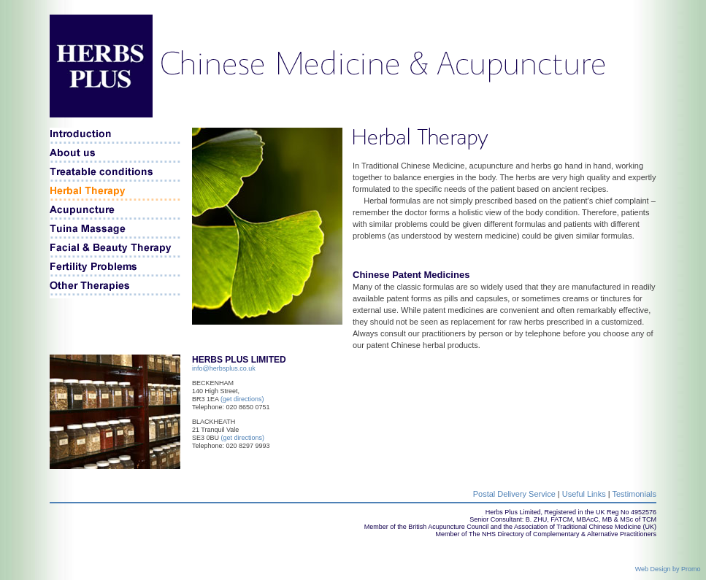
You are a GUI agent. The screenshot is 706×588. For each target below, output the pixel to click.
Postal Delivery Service (514, 494)
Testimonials (634, 494)
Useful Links (584, 494)
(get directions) (242, 399)
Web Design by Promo (671, 569)
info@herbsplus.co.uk (224, 368)
